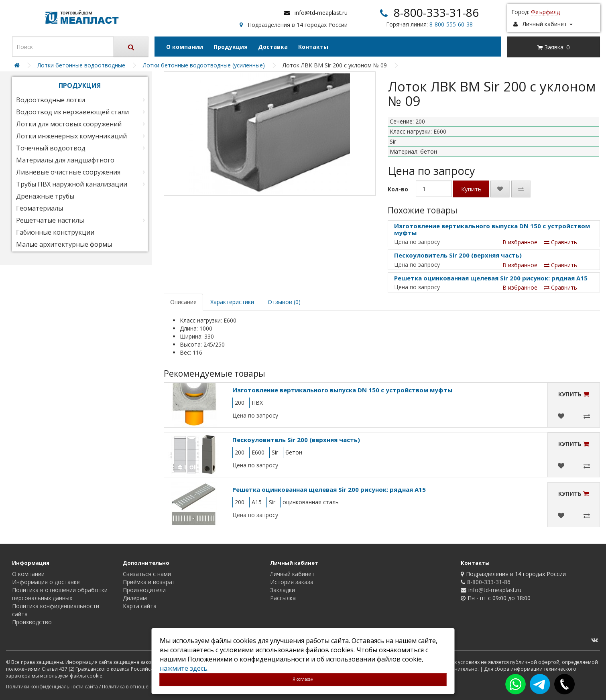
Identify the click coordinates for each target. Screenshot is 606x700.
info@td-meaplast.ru (321, 13)
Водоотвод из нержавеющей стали (72, 112)
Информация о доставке (46, 582)
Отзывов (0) (284, 302)
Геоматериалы (40, 208)
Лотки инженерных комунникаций (71, 136)
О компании (185, 47)
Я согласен (303, 679)
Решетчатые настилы (50, 220)
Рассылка (283, 598)
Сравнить (560, 242)
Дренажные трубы (45, 196)
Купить (471, 189)
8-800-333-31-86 (436, 12)
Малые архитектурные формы (64, 244)
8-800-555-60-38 (451, 24)
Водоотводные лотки (51, 100)
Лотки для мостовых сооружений (69, 124)
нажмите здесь (184, 668)
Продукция (231, 47)
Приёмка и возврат (149, 582)
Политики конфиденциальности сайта (52, 687)
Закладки (283, 590)
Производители (144, 590)
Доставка (273, 47)
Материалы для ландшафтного (65, 160)
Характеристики (232, 302)
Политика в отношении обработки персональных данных (60, 594)
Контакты (313, 47)
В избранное (520, 242)
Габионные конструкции (55, 232)
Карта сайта (140, 606)
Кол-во (398, 189)
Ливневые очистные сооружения (68, 172)
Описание (183, 302)
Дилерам (135, 598)
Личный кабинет (292, 574)
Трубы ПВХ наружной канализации (72, 184)
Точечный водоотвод (51, 148)
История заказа (292, 582)
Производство (32, 622)
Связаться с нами (147, 574)
